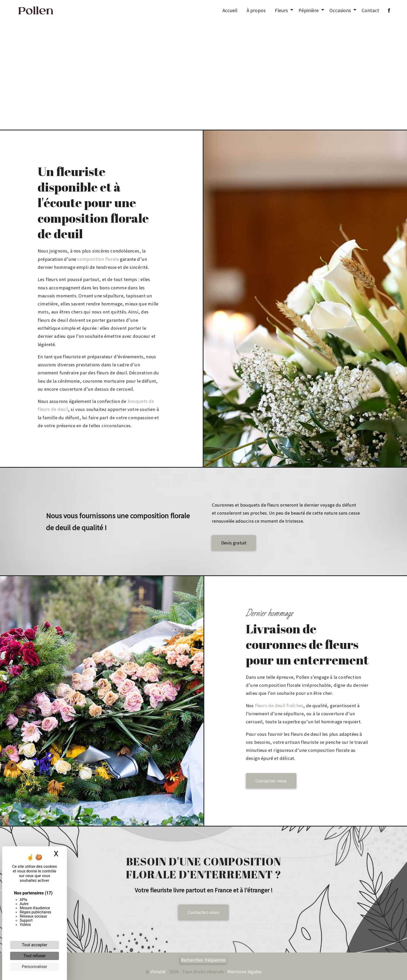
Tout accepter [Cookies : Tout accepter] (35, 945)
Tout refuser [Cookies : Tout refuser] (35, 956)
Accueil (230, 10)
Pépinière (309, 10)
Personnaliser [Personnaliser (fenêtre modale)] (35, 967)
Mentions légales (244, 972)
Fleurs (281, 10)
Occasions (340, 10)
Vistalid (158, 972)
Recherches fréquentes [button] (204, 960)
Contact (370, 10)
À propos (256, 10)
